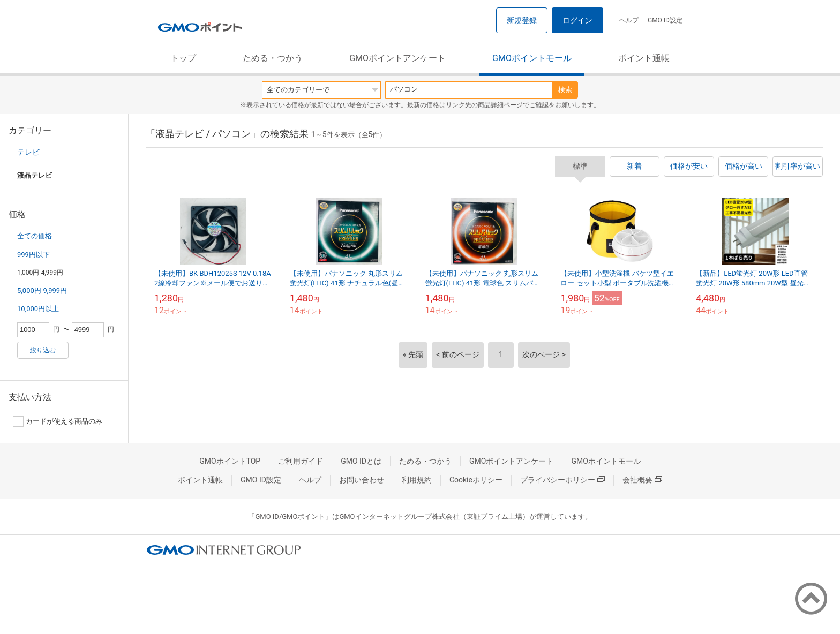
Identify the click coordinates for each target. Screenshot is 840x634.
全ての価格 (35, 236)
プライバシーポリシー (562, 480)
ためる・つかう (273, 58)
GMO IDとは (361, 461)
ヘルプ (629, 20)
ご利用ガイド (301, 461)
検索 (565, 90)
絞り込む (43, 350)
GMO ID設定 (665, 20)
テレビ (28, 152)
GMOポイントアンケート (397, 58)
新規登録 (522, 20)
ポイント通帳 (644, 58)
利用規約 (417, 480)
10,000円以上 (38, 309)
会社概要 (642, 480)
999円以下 (33, 255)
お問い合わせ (362, 480)
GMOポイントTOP (230, 461)
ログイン (577, 20)
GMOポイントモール (532, 58)
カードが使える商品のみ (58, 421)
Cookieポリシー (476, 480)
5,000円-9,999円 (42, 290)
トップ (183, 58)
